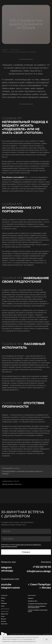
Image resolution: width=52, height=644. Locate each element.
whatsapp (7, 571)
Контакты (4, 621)
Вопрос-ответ (5, 614)
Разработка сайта (33, 601)
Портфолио (4, 603)
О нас (3, 601)
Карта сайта (4, 624)
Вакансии (4, 619)
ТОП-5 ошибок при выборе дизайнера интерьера (19, 52)
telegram (6, 567)
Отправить (26, 552)
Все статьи (15, 50)
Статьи (3, 616)
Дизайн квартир (5, 609)
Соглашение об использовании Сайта (38, 604)
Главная (5, 50)
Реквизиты (31, 598)
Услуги (3, 606)
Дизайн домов (5, 611)
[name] (26, 531)
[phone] (26, 539)
